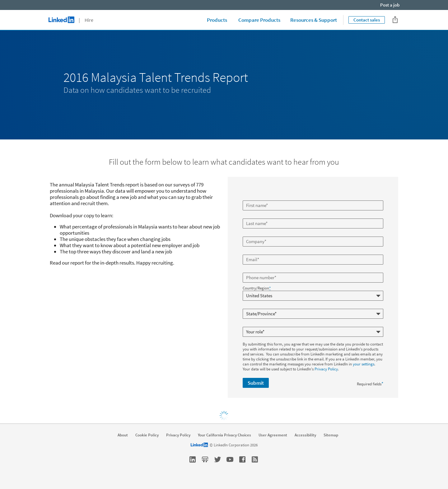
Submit (256, 383)
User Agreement (273, 435)
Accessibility (305, 435)
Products (217, 20)
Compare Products (259, 20)
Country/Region (257, 288)
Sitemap (331, 435)
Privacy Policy (326, 369)
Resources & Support (314, 20)
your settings (364, 364)
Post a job (390, 5)
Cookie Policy (147, 435)
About (123, 435)
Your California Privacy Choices (224, 435)
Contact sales (367, 20)
